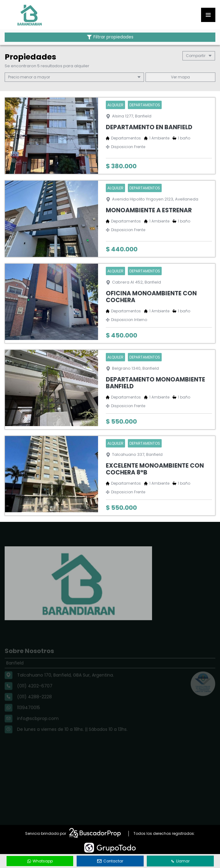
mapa (180, 77)
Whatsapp (40, 861)
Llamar (180, 861)
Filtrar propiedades (110, 37)
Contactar (110, 861)
